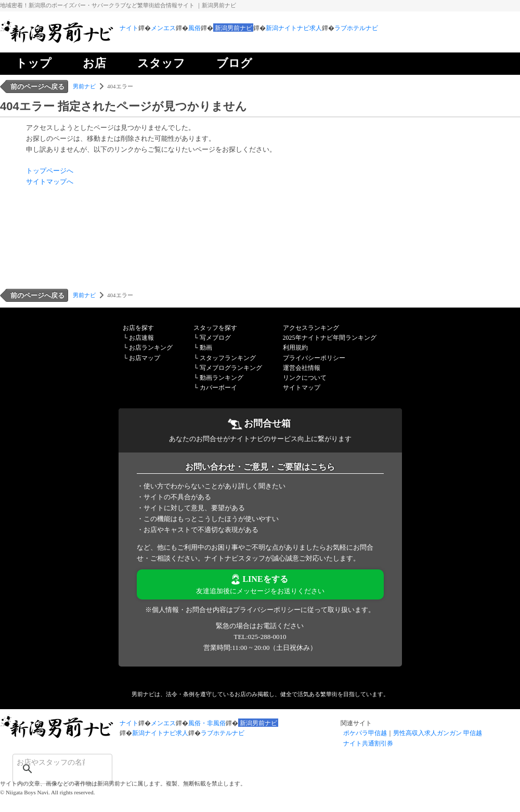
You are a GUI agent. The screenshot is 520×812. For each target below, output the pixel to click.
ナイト (129, 28)
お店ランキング (151, 348)
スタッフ (161, 63)
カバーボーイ (218, 388)
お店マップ (145, 358)
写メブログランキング (231, 368)
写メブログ (215, 338)
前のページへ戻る (37, 86)
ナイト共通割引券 (368, 743)
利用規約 (295, 348)
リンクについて (305, 378)
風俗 (194, 28)
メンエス (163, 28)
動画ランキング (222, 378)
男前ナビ (84, 86)
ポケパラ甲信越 (365, 733)
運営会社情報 (302, 368)
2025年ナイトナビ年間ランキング (330, 338)
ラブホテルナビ (356, 28)
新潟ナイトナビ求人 (294, 28)
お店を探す (138, 328)
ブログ (234, 63)
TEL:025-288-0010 (260, 637)
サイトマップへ (50, 182)
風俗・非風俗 (207, 723)
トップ (34, 63)
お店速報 (141, 338)
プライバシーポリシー (314, 358)
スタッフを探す (215, 328)
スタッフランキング (228, 358)
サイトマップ (302, 388)
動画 (206, 348)
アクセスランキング (311, 328)
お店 (94, 63)
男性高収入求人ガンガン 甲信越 (438, 733)
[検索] (49, 762)
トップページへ (50, 171)
